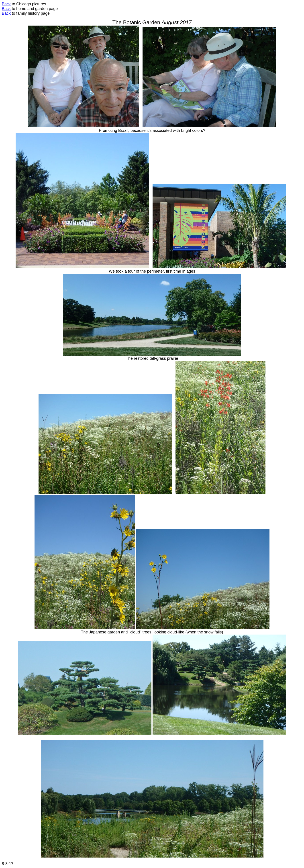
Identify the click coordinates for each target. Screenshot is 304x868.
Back (6, 4)
